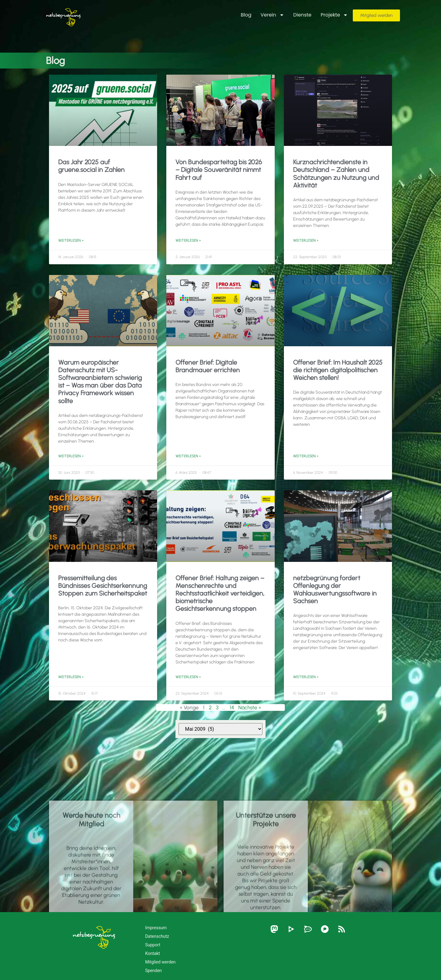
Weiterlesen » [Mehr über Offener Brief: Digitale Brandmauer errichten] (188, 456)
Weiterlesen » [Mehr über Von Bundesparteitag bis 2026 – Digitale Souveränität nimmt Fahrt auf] (188, 240)
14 (232, 707)
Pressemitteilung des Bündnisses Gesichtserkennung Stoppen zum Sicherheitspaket (103, 586)
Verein (272, 15)
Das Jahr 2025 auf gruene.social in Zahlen (91, 166)
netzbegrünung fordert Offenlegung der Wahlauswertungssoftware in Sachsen (335, 590)
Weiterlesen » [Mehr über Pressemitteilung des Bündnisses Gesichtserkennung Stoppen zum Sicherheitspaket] (71, 677)
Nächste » (250, 707)
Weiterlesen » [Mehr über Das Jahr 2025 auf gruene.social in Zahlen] (71, 240)
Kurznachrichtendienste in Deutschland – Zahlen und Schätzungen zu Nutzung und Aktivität (336, 174)
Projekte (334, 15)
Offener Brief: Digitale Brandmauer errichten (208, 366)
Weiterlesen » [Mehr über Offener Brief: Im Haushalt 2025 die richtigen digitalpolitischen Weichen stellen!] (306, 456)
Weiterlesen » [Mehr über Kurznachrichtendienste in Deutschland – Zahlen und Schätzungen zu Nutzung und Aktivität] (306, 240)
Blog (246, 15)
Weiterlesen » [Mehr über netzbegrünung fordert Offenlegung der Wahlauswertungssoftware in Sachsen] (306, 677)
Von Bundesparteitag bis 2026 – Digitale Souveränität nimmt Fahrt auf (219, 170)
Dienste (303, 15)
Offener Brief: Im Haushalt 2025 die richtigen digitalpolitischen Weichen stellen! (338, 370)
